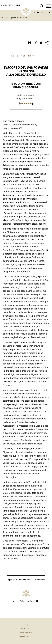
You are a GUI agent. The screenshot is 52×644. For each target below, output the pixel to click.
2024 (14, 18)
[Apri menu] (48, 6)
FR (29, 56)
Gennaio (22, 18)
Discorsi (6, 18)
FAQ (26, 625)
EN (19, 56)
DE (13, 56)
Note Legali (26, 629)
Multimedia (26, 103)
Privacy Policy (26, 636)
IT (34, 56)
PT (39, 56)
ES (24, 56)
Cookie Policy (26, 633)
